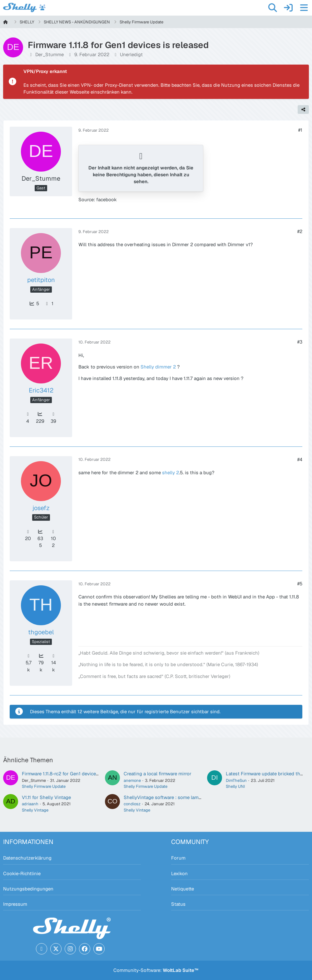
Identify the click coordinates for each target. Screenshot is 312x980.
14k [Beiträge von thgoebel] (53, 663)
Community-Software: (156, 970)
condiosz (132, 804)
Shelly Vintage (35, 810)
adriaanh (30, 804)
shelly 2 (171, 473)
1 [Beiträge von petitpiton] (49, 303)
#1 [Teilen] (300, 130)
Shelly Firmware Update (44, 786)
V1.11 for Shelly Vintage (46, 797)
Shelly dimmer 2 (158, 367)
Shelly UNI (235, 786)
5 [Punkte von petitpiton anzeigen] (34, 303)
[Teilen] (303, 110)
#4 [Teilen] (300, 459)
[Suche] (273, 8)
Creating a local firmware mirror (158, 774)
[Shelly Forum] (24, 7)
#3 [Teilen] (300, 342)
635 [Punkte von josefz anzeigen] (40, 539)
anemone (132, 780)
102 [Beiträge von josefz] (53, 539)
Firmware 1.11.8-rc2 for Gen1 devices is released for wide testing (90, 774)
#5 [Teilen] (300, 584)
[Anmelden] (288, 8)
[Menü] (304, 8)
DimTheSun (236, 780)
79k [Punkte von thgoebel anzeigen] (41, 663)
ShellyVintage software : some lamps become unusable (184, 797)
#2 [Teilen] (300, 231)
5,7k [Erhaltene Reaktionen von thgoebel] (28, 663)
